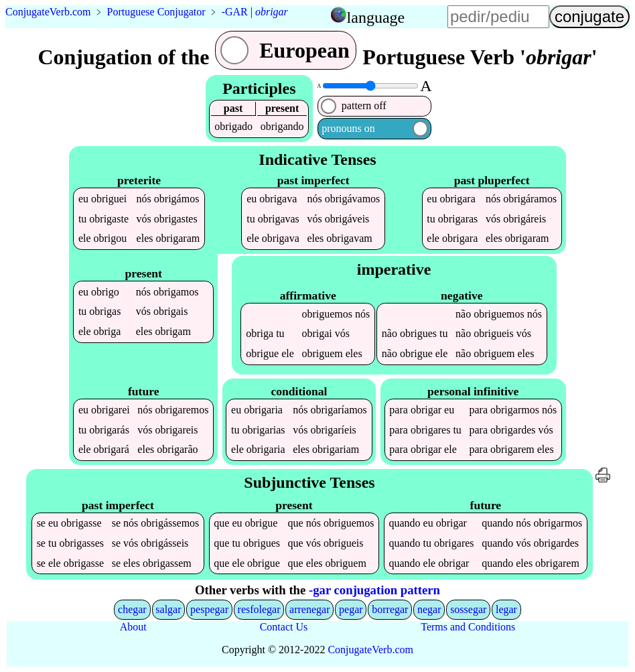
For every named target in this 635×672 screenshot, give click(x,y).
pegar (351, 609)
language (376, 17)
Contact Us (284, 627)
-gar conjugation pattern (374, 590)
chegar (132, 609)
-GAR (235, 12)
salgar (168, 609)
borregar (390, 609)
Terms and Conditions (468, 627)
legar (506, 609)
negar (429, 609)
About (133, 627)
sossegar (468, 609)
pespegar (209, 609)
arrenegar (309, 609)
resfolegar (259, 609)
